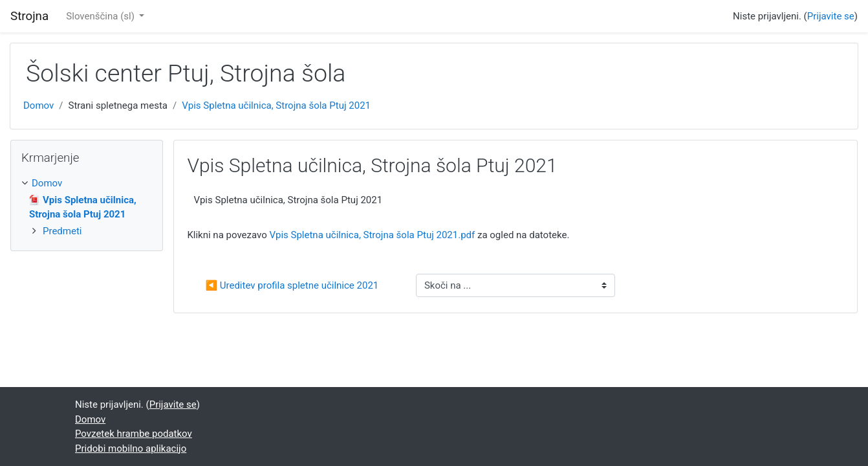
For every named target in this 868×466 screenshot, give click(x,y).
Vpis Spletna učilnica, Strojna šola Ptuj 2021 (276, 105)
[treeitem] (87, 183)
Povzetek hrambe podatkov (134, 434)
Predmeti (62, 231)
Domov (38, 105)
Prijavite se (831, 16)
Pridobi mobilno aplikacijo (131, 449)
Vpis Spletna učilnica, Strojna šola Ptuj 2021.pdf (372, 235)
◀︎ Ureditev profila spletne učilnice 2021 (292, 285)
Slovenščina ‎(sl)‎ (101, 16)
